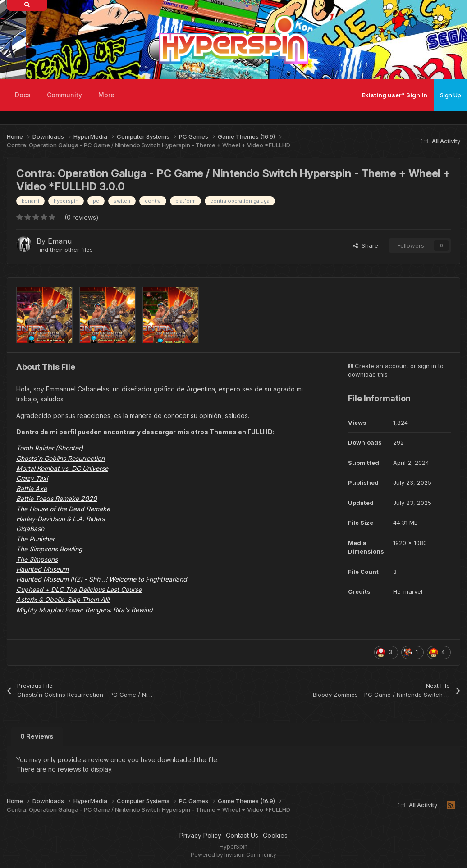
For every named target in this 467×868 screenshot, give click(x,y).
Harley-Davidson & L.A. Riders (60, 519)
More (106, 95)
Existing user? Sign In (394, 95)
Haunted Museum (42, 569)
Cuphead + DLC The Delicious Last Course (79, 589)
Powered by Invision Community (233, 855)
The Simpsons (37, 559)
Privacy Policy (200, 835)
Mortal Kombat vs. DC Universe (62, 468)
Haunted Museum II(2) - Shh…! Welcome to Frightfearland (102, 579)
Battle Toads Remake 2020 (57, 498)
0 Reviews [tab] (37, 736)
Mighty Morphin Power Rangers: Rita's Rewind (85, 610)
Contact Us (242, 835)
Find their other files (65, 250)
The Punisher (35, 539)
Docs (23, 95)
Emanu (60, 241)
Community (64, 95)
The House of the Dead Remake (63, 509)
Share (366, 245)
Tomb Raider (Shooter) (50, 448)
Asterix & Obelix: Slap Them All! (63, 599)
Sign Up (451, 95)
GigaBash (30, 529)
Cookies (275, 835)
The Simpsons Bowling (49, 549)
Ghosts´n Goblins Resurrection (60, 458)
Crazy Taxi (32, 478)
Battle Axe (32, 489)
